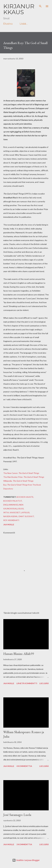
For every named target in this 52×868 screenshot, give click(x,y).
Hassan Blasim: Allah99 (19, 654)
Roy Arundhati (11, 520)
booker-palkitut (13, 501)
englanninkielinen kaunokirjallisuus (14, 507)
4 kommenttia (24, 766)
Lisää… (24, 24)
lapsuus (25, 512)
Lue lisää (44, 683)
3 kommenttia (24, 844)
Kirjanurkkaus (19, 9)
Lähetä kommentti (27, 683)
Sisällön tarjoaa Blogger (26, 860)
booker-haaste (25, 497)
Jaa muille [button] (9, 525)
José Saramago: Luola (17, 815)
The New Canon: (21, 473)
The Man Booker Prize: (24, 477)
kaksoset (15, 512)
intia (6, 512)
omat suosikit (26, 516)
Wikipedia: (18, 481)
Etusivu (8, 24)
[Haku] (40, 5)
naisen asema (10, 516)
